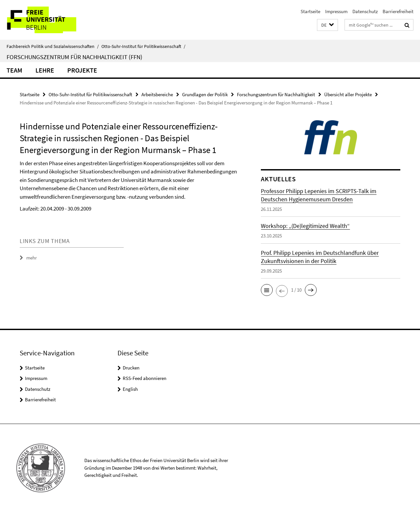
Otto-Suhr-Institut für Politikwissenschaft (143, 46)
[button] (327, 25)
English (130, 389)
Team (14, 70)
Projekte (82, 70)
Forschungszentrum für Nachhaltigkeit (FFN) (74, 57)
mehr (31, 258)
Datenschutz (365, 11)
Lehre (45, 70)
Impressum (336, 11)
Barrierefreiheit (398, 11)
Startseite (310, 11)
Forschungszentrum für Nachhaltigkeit (276, 94)
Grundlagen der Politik (205, 94)
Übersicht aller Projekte (348, 94)
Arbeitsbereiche (157, 94)
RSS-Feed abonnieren (145, 378)
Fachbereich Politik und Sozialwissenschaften (53, 46)
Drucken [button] (131, 368)
